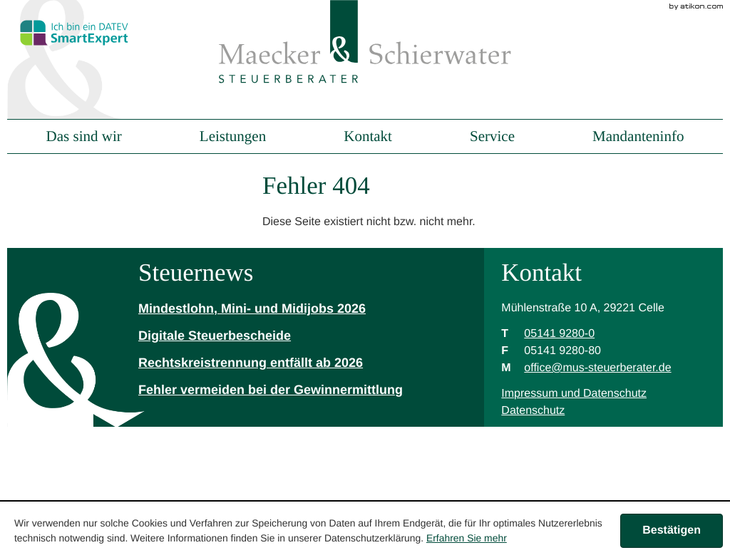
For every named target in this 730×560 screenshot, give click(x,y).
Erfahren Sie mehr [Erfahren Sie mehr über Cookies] (467, 538)
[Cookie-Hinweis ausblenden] (672, 531)
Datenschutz (533, 411)
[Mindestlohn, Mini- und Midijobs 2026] (271, 309)
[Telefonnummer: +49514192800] (559, 334)
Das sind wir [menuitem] (84, 136)
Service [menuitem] (492, 136)
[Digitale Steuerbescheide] (271, 336)
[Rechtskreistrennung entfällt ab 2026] (271, 363)
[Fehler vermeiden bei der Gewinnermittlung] (271, 390)
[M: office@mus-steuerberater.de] (597, 368)
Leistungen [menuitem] (233, 136)
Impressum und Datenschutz (574, 394)
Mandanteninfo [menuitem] (638, 136)
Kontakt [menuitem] (368, 136)
